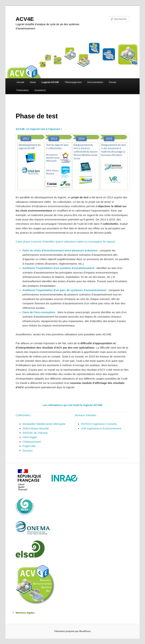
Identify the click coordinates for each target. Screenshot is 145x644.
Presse (113, 82)
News (33, 82)
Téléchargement (73, 82)
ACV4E (25, 19)
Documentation (95, 82)
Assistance (40, 90)
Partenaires (23, 90)
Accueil (20, 82)
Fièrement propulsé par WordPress (73, 631)
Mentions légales (25, 613)
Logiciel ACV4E (50, 82)
